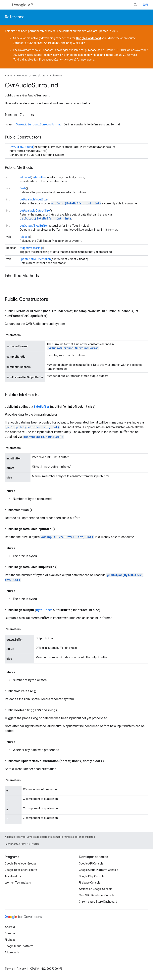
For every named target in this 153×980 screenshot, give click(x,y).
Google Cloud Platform (19, 946)
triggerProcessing (31, 248)
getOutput (26, 225)
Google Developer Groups (21, 863)
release (24, 237)
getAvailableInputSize (34, 199)
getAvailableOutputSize (35, 210)
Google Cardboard (88, 38)
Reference (15, 17)
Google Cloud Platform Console (99, 870)
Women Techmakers (18, 882)
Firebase (10, 940)
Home (8, 75)
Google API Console (91, 863)
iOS (40, 43)
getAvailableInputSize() (43, 437)
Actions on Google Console (96, 889)
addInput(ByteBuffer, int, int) (76, 203)
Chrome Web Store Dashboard (98, 901)
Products (22, 75)
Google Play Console (92, 876)
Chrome (10, 933)
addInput (25, 177)
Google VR (39, 75)
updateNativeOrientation (35, 259)
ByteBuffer (39, 177)
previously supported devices (39, 55)
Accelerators (13, 876)
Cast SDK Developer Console (97, 895)
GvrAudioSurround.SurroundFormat (38, 124)
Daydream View (28, 50)
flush (23, 188)
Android (10, 927)
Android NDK (52, 43)
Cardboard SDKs (23, 43)
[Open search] (135, 5)
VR (22, 5)
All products (12, 952)
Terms (9, 968)
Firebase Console (90, 882)
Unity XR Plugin (76, 43)
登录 (145, 5)
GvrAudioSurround (21, 147)
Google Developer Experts (21, 870)
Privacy (21, 968)
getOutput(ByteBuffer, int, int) (45, 218)
